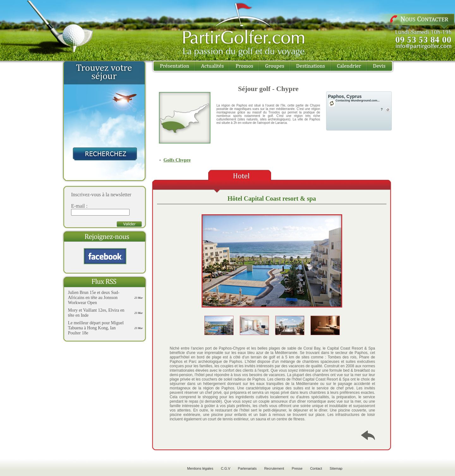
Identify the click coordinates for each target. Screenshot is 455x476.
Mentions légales (200, 468)
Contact (316, 468)
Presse (297, 468)
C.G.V (226, 468)
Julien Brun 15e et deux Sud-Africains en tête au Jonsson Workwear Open (94, 298)
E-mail (78, 206)
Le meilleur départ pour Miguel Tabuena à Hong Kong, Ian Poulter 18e (96, 328)
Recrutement (274, 468)
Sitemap (336, 468)
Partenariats (247, 468)
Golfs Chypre (177, 160)
